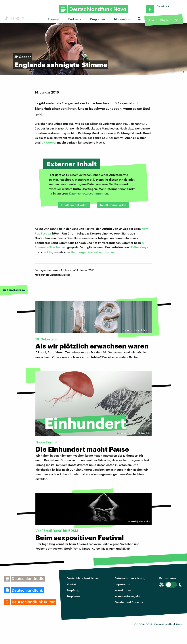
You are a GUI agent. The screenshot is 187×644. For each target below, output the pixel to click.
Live (152, 20)
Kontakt (72, 584)
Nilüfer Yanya (139, 247)
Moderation (122, 19)
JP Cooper (49, 142)
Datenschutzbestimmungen (89, 193)
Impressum (122, 584)
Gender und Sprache (129, 602)
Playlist (165, 20)
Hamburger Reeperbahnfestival (93, 252)
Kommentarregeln (127, 596)
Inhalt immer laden (113, 205)
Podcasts (75, 19)
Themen (54, 19)
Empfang (73, 590)
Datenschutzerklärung (130, 578)
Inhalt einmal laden (74, 205)
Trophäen (73, 596)
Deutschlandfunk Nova (83, 578)
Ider (50, 252)
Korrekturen (123, 590)
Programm (98, 19)
